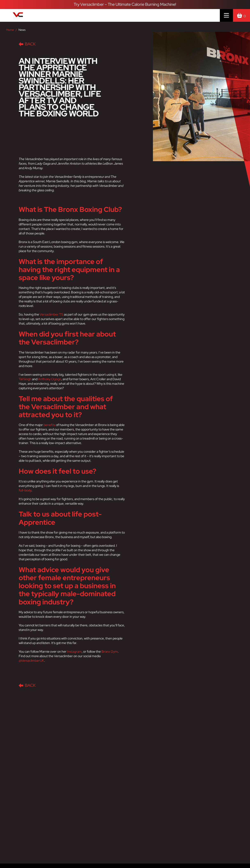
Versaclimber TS (51, 314)
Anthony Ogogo (50, 379)
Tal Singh (25, 379)
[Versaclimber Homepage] (36, 15)
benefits (49, 425)
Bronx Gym (110, 652)
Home (10, 30)
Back (27, 44)
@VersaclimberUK (31, 661)
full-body (25, 490)
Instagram (74, 652)
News (22, 30)
